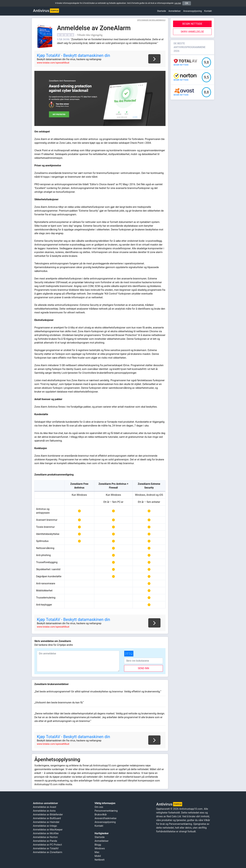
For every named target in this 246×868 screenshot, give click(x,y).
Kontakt (208, 11)
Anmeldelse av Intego (45, 826)
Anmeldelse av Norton (45, 837)
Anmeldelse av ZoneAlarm (48, 852)
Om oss (99, 807)
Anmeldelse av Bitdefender (48, 815)
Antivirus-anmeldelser (45, 803)
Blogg (98, 845)
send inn (144, 668)
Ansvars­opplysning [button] (193, 11)
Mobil (98, 856)
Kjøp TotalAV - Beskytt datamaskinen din (73, 55)
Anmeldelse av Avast (45, 807)
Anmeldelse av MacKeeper (48, 830)
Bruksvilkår (101, 815)
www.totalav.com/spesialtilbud (53, 63)
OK (187, 3)
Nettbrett (100, 860)
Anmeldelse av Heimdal (46, 822)
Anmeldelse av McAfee (46, 833)
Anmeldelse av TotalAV (46, 848)
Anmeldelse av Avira (44, 811)
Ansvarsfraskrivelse (106, 818)
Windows (100, 848)
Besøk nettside (192, 24)
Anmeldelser (175, 11)
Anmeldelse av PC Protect (47, 845)
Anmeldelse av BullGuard (47, 818)
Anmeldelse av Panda (45, 841)
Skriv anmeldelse (192, 32)
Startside (162, 11)
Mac (97, 852)
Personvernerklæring (106, 811)
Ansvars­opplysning (105, 822)
